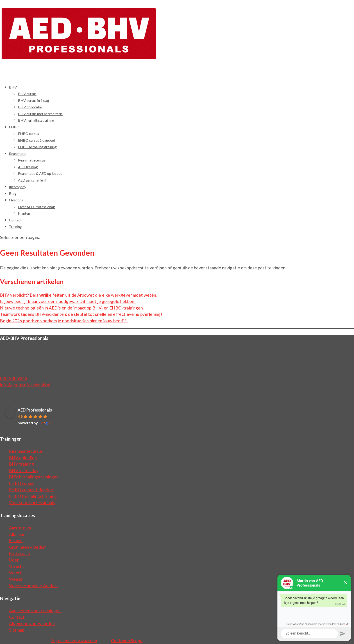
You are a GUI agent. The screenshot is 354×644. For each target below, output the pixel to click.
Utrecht (17, 566)
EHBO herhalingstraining (37, 147)
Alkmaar (17, 534)
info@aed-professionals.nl (25, 385)
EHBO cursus (28, 133)
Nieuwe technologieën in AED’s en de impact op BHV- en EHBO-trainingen (71, 308)
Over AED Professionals (37, 207)
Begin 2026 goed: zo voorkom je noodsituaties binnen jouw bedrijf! (64, 321)
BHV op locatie (30, 107)
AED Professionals (35, 410)
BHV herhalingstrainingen (34, 477)
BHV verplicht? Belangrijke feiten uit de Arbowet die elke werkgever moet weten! (79, 295)
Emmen (16, 540)
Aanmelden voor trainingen (35, 611)
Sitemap (17, 630)
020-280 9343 (14, 378)
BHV (13, 87)
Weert (15, 573)
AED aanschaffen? (32, 180)
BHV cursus (27, 94)
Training (15, 226)
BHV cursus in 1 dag (34, 100)
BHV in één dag (24, 470)
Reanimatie (18, 154)
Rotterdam (19, 553)
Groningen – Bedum (28, 547)
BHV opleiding (23, 458)
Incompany (18, 187)
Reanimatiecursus (32, 160)
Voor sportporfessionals (32, 502)
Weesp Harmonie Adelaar (34, 586)
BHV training (22, 464)
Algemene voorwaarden (32, 623)
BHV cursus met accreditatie (40, 114)
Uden (14, 560)
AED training (28, 167)
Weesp (16, 579)
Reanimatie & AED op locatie (40, 173)
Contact (17, 617)
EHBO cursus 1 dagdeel (36, 140)
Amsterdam (20, 528)
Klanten (24, 213)
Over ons (16, 200)
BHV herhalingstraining (36, 120)
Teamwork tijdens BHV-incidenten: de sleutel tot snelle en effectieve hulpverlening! (81, 314)
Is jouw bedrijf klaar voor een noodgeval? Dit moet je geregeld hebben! (68, 301)
